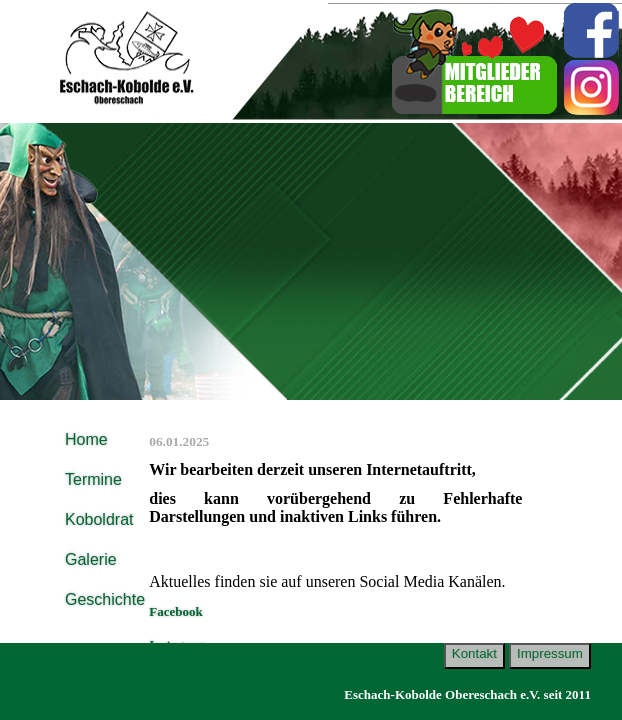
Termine (93, 479)
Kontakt (474, 653)
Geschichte (105, 599)
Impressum (550, 653)
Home (86, 439)
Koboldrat (99, 519)
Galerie (91, 559)
